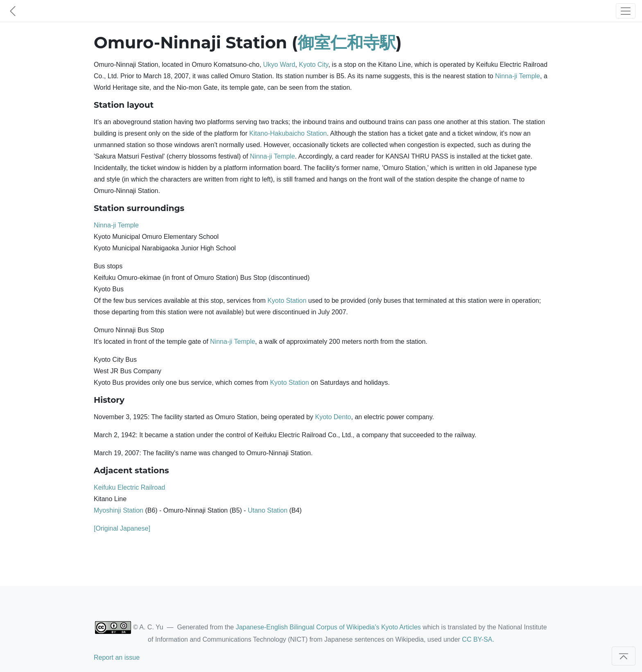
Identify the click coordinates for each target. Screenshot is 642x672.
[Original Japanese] (122, 528)
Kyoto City (314, 65)
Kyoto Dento (333, 417)
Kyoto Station (287, 301)
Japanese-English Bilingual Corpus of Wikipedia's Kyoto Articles (328, 627)
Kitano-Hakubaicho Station (288, 133)
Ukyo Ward (279, 65)
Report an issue (117, 657)
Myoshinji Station (119, 510)
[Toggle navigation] (626, 11)
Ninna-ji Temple (518, 76)
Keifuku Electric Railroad (129, 487)
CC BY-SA (477, 639)
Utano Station (268, 510)
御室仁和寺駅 (347, 42)
